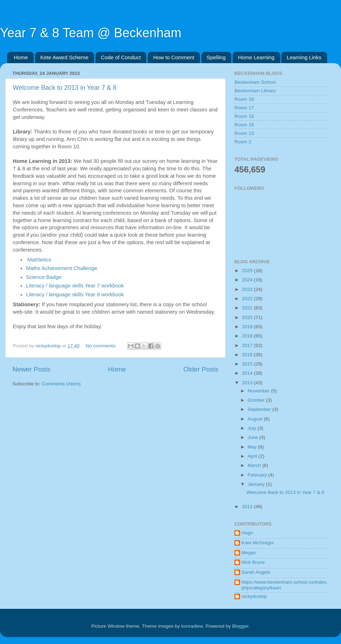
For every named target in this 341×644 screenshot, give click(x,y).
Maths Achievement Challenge (62, 268)
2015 (248, 364)
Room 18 (244, 116)
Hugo (247, 533)
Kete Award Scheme (65, 57)
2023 (248, 289)
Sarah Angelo (256, 572)
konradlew (192, 626)
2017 (248, 345)
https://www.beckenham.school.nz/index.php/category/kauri (285, 585)
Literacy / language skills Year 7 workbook (75, 286)
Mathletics (39, 260)
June (253, 437)
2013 (248, 383)
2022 (248, 299)
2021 (248, 308)
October (257, 400)
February (258, 475)
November (259, 391)
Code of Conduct (121, 57)
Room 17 (244, 108)
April (253, 456)
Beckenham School (255, 82)
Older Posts (201, 369)
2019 (248, 327)
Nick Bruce (253, 562)
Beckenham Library (255, 91)
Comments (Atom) (61, 384)
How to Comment (174, 57)
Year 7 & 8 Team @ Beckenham (91, 33)
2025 (248, 271)
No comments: (102, 346)
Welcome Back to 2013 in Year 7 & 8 (65, 88)
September (260, 409)
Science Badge (44, 277)
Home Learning (256, 57)
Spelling (216, 57)
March (255, 465)
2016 (248, 355)
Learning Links (304, 57)
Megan (249, 553)
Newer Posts (31, 369)
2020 (248, 317)
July (253, 428)
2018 (248, 336)
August (256, 419)
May (253, 447)
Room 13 (244, 133)
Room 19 (244, 125)
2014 (248, 373)
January (257, 484)
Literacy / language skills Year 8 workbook (75, 295)
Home (21, 57)
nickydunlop (254, 596)
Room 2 (243, 142)
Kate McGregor (258, 543)
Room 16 (244, 99)
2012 (248, 507)
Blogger (240, 626)
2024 (248, 280)
